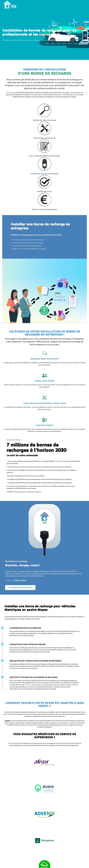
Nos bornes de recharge (20, 587)
